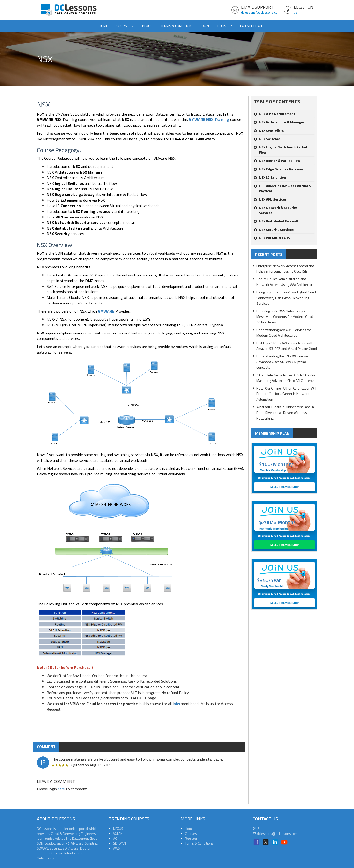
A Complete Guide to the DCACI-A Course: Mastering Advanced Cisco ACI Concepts (286, 378)
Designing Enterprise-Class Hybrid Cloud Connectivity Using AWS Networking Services (286, 298)
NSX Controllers (269, 130)
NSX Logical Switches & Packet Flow (281, 150)
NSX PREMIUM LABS (272, 238)
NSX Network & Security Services (275, 210)
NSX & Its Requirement (274, 114)
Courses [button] (125, 26)
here (61, 789)
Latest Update (251, 26)
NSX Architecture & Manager (279, 122)
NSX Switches (267, 139)
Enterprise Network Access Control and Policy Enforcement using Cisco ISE (285, 269)
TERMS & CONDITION (176, 26)
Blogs (147, 26)
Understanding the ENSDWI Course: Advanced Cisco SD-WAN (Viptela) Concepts (282, 362)
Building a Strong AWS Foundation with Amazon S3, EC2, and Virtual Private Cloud (287, 346)
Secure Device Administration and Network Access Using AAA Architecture (285, 282)
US (296, 12)
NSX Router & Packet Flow (277, 161)
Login (204, 26)
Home (103, 26)
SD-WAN (119, 843)
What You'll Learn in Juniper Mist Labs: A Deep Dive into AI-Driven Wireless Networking (285, 412)
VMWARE (106, 311)
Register (225, 26)
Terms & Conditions (199, 843)
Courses (191, 833)
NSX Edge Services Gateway (278, 169)
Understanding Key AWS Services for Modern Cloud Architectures (284, 333)
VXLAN (118, 833)
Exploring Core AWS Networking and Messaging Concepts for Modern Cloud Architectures (285, 317)
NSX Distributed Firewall (276, 221)
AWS (117, 848)
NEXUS (118, 829)
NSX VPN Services (270, 199)
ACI (115, 838)
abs (177, 704)
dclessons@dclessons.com (261, 12)
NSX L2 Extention (270, 177)
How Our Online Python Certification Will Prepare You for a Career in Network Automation (286, 394)
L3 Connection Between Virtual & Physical (282, 188)
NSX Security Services (274, 229)
